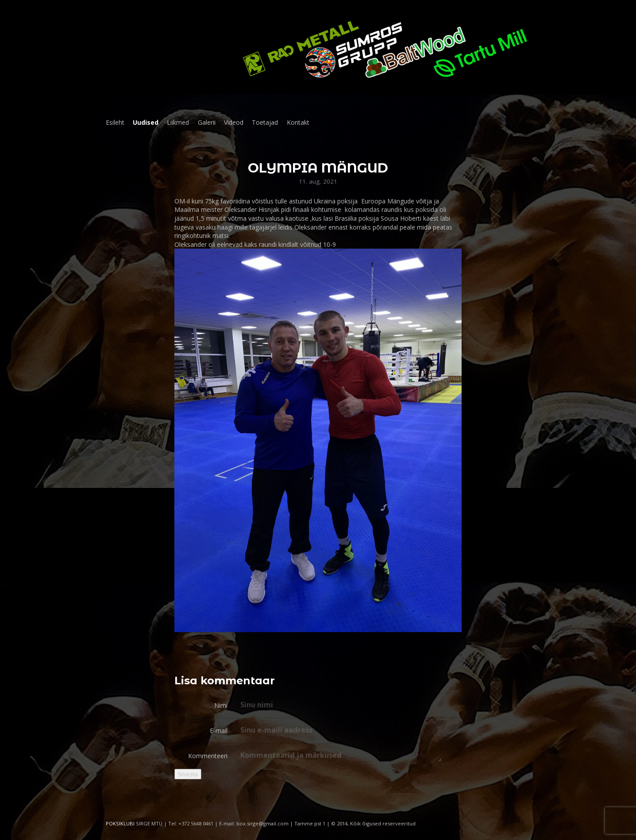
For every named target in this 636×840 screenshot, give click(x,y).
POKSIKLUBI (120, 823)
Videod (234, 122)
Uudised (146, 122)
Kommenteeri (208, 756)
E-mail (219, 731)
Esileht (115, 122)
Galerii (207, 122)
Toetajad (265, 122)
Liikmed (178, 122)
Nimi (221, 705)
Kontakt (298, 122)
